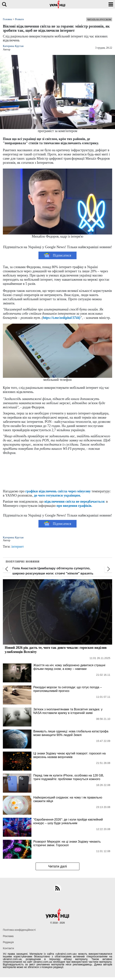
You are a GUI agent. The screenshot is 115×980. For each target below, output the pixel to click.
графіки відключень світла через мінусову (58, 491)
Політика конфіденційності (19, 930)
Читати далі (57, 866)
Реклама (8, 936)
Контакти (8, 948)
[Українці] (57, 4)
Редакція (8, 942)
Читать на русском (99, 20)
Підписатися (58, 255)
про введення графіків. (74, 506)
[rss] (57, 888)
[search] (4, 4)
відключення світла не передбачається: (75, 501)
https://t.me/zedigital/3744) (62, 318)
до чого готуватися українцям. (57, 495)
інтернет (18, 547)
